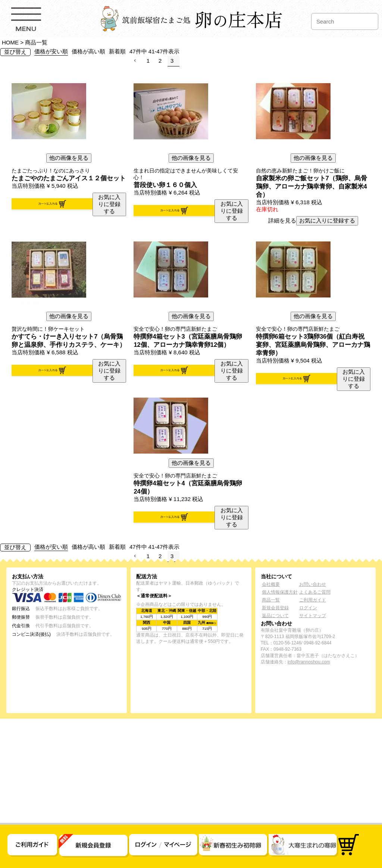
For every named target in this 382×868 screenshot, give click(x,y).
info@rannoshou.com (309, 662)
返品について (275, 616)
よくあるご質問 (315, 592)
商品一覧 (271, 600)
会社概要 (271, 584)
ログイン (308, 608)
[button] (137, 61)
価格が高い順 (88, 51)
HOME (10, 42)
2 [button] (160, 61)
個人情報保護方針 (280, 592)
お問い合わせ (313, 584)
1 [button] (148, 61)
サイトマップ (313, 616)
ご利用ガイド (313, 600)
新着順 (117, 51)
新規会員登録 (275, 608)
